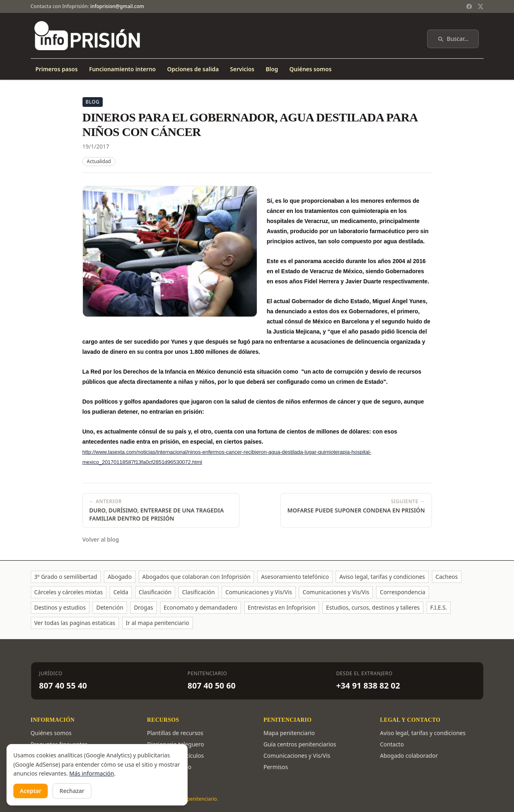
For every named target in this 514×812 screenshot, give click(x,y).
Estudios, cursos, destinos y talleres (373, 607)
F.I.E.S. (439, 607)
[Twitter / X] (480, 6)
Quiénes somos (311, 69)
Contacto (392, 744)
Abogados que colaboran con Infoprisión (197, 577)
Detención (110, 607)
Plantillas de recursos (175, 733)
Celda (121, 592)
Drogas (143, 607)
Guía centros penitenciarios (300, 744)
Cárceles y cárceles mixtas (69, 592)
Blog (272, 69)
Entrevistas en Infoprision (282, 607)
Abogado (120, 577)
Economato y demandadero (201, 607)
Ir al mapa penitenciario (158, 623)
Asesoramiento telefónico (295, 577)
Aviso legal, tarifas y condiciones (382, 577)
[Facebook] (469, 6)
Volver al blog (101, 539)
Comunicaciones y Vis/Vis (259, 592)
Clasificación (155, 592)
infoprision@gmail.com (117, 6)
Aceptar (31, 791)
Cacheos (447, 577)
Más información (92, 773)
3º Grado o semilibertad (66, 577)
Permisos (276, 767)
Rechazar (72, 791)
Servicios (242, 69)
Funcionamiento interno (122, 69)
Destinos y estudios (60, 607)
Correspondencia (402, 592)
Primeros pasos (57, 69)
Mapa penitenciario (289, 733)
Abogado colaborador (409, 756)
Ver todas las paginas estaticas (75, 623)
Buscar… (453, 39)
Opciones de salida (193, 69)
